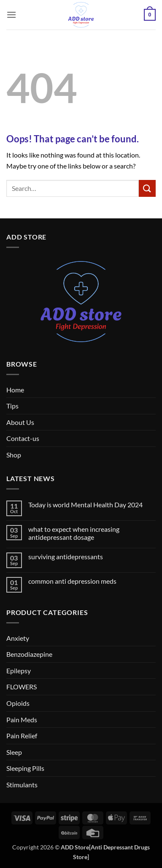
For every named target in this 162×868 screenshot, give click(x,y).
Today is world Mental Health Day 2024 (85, 505)
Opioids (18, 703)
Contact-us (23, 438)
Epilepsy (19, 671)
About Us (20, 422)
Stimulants (22, 785)
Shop (14, 455)
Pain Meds (22, 720)
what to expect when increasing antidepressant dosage (74, 533)
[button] (11, 15)
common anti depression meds (72, 581)
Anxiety (18, 638)
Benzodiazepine (29, 654)
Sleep (14, 752)
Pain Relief (22, 736)
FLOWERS (22, 687)
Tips (12, 406)
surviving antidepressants (66, 556)
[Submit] (147, 188)
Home (15, 390)
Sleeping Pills (25, 768)
